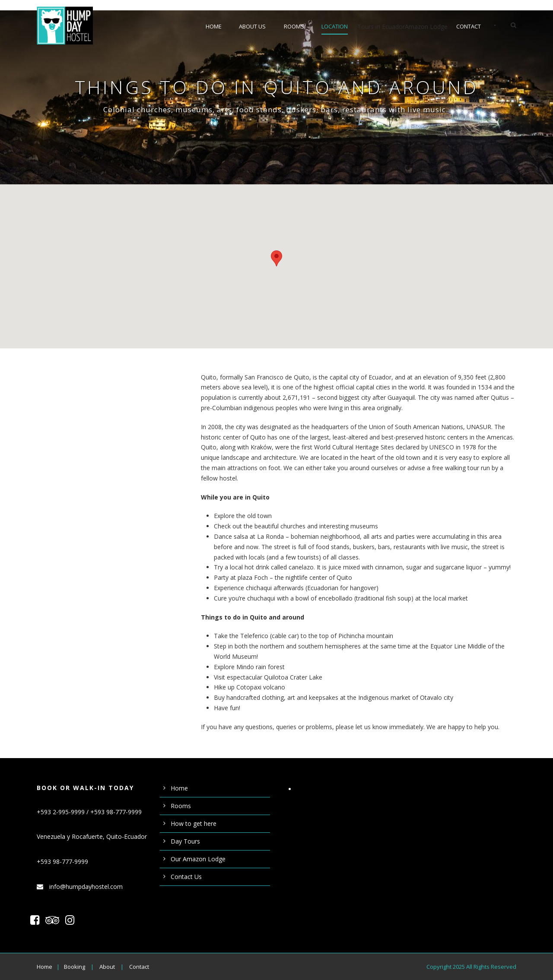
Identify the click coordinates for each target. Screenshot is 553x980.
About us (252, 26)
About (107, 967)
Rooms (294, 26)
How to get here (194, 824)
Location (335, 26)
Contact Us (186, 877)
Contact (469, 26)
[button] (276, 258)
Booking (75, 967)
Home (214, 26)
